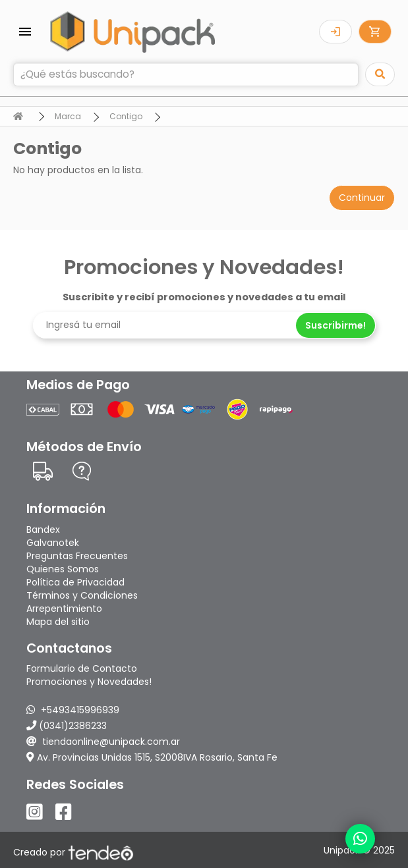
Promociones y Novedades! (89, 682)
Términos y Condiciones (82, 595)
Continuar (362, 198)
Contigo (126, 116)
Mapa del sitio (58, 622)
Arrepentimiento (64, 609)
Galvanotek (53, 543)
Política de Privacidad (75, 582)
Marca (68, 116)
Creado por (73, 852)
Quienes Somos (63, 569)
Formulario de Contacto (82, 668)
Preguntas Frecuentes (77, 556)
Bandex (43, 529)
